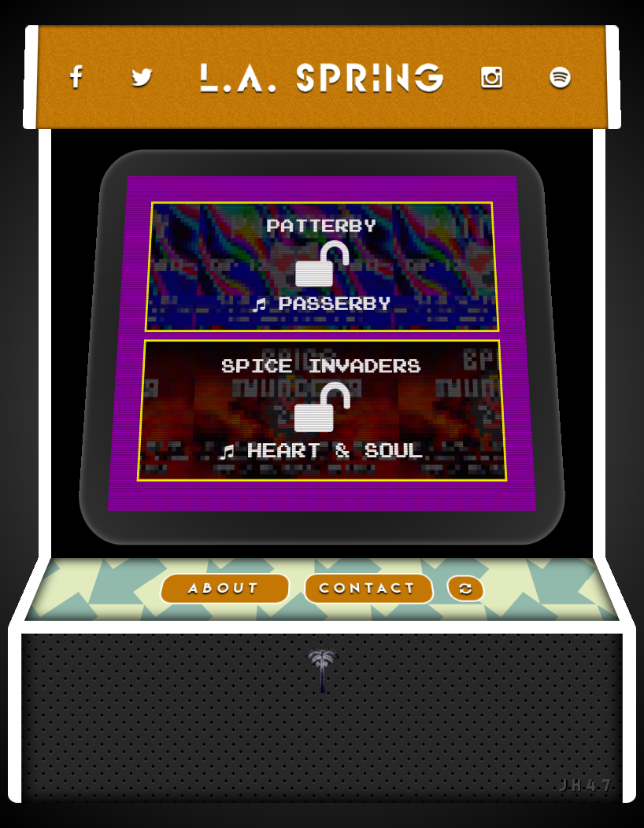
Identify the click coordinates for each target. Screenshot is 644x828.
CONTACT (369, 588)
